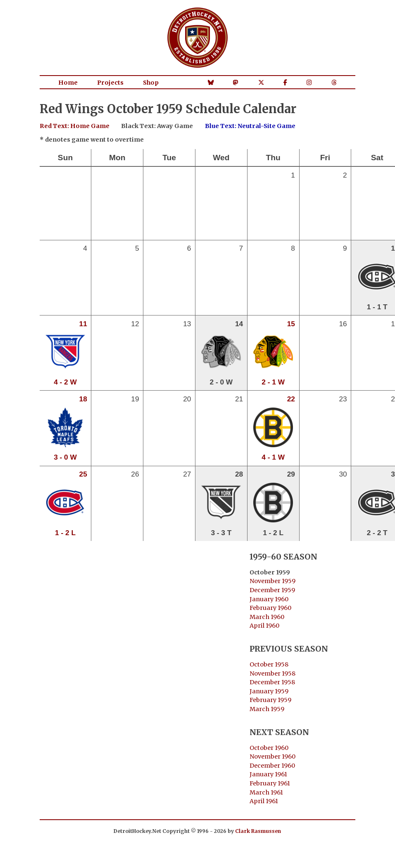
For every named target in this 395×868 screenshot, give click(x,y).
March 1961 (266, 792)
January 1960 (269, 599)
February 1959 (270, 700)
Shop (151, 83)
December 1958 (272, 682)
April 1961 (264, 801)
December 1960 (272, 766)
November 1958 (272, 674)
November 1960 (272, 757)
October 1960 (269, 748)
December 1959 (272, 590)
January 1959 (269, 691)
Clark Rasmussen (258, 831)
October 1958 (269, 664)
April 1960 (264, 626)
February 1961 (270, 783)
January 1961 (268, 774)
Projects (110, 83)
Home (68, 83)
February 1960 (270, 608)
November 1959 (272, 581)
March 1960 (267, 617)
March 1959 (267, 709)
